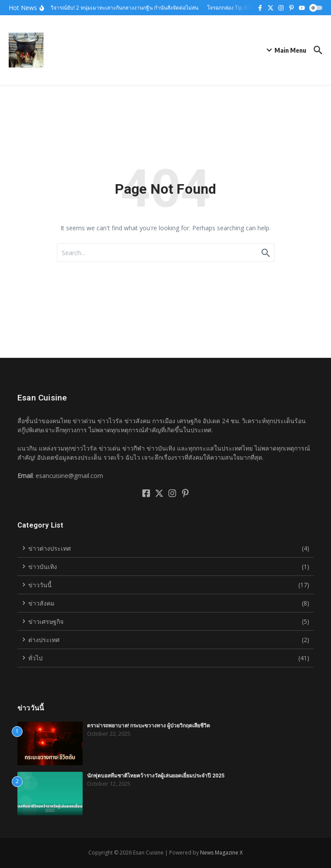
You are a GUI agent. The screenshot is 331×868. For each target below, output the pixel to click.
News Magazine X (221, 853)
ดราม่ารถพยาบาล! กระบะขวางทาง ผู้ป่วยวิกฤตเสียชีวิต (149, 726)
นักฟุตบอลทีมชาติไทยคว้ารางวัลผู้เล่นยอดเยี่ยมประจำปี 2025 (156, 776)
